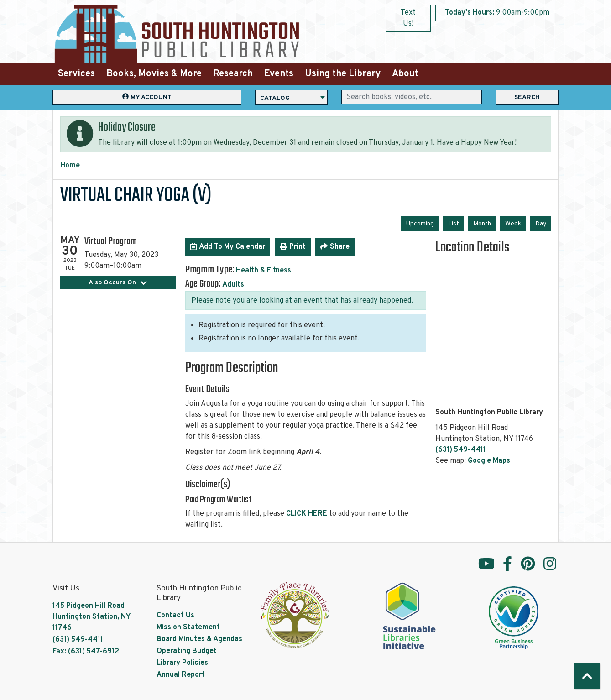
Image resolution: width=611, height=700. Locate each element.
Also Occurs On (118, 283)
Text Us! (408, 18)
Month (482, 224)
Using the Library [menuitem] (343, 74)
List (454, 224)
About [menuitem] (405, 74)
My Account (147, 97)
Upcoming (420, 224)
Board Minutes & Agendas (199, 639)
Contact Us (175, 616)
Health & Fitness (264, 271)
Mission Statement (188, 627)
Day (541, 224)
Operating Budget (187, 651)
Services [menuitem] (76, 74)
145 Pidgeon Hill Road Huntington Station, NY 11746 (91, 617)
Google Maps (489, 461)
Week (513, 224)
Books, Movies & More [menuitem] (154, 74)
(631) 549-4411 (461, 450)
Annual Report (181, 675)
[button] (497, 13)
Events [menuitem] (279, 74)
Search (527, 97)
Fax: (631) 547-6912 (86, 652)
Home (70, 166)
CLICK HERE (307, 514)
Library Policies (182, 663)
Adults (233, 285)
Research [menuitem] (233, 74)
